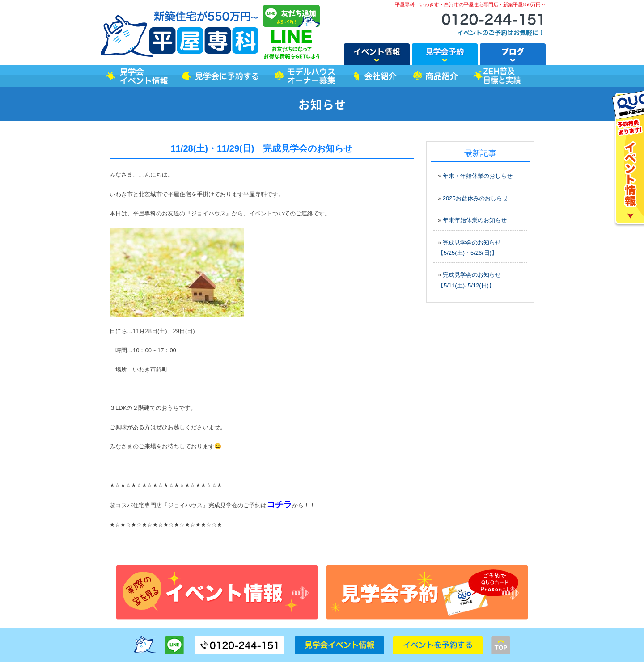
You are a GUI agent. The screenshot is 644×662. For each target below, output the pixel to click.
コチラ (279, 504)
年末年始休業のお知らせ (475, 220)
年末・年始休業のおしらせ (478, 176)
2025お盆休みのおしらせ (475, 198)
